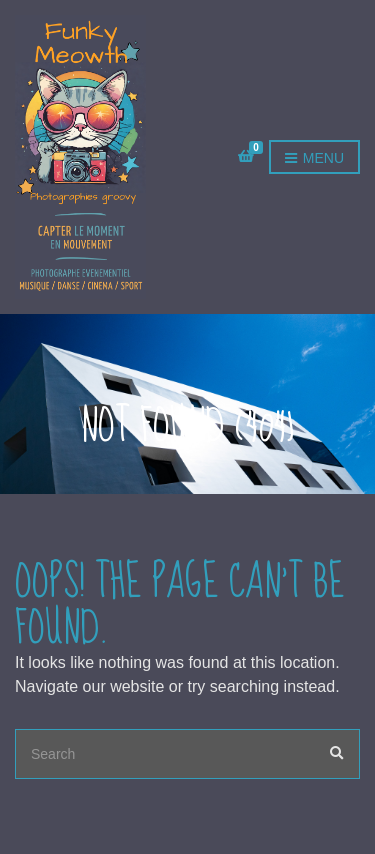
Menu (314, 159)
